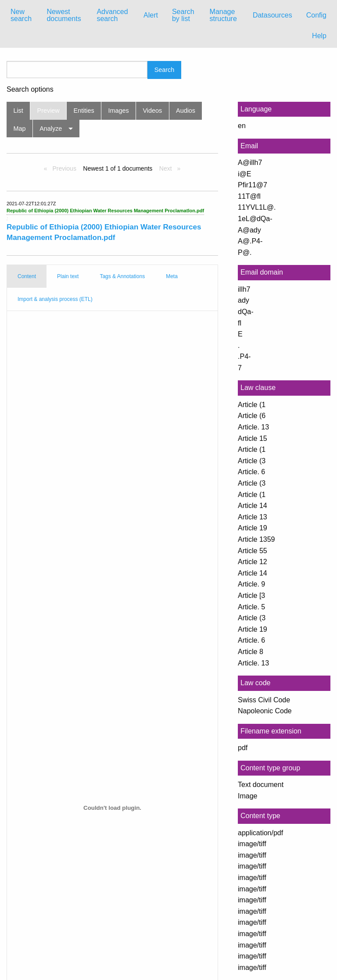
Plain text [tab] (68, 276)
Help (319, 36)
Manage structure (223, 15)
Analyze (51, 129)
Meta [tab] (172, 276)
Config (316, 15)
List (18, 111)
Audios (186, 111)
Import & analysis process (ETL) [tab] (55, 299)
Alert (151, 15)
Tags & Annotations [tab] (122, 276)
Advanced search (112, 15)
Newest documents (64, 15)
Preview (48, 111)
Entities (84, 111)
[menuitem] (22, 15)
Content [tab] (27, 276)
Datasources (272, 15)
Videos (153, 111)
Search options (30, 89)
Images (119, 111)
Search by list (183, 15)
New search (21, 15)
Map (19, 129)
